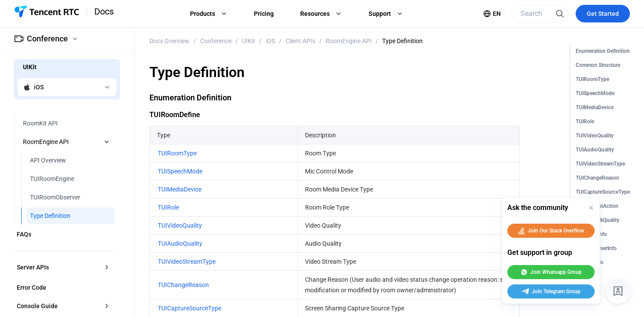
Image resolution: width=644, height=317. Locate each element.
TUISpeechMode (595, 93)
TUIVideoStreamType (600, 164)
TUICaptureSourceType (603, 192)
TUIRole (585, 122)
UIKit (249, 41)
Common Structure (598, 65)
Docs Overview (169, 41)
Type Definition (402, 41)
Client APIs (300, 41)
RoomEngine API (349, 41)
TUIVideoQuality (595, 136)
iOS (270, 41)
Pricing (264, 14)
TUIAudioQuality (595, 150)
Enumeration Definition (603, 51)
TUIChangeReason (597, 178)
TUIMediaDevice (595, 107)
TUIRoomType (592, 79)
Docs (104, 11)
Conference (216, 41)
